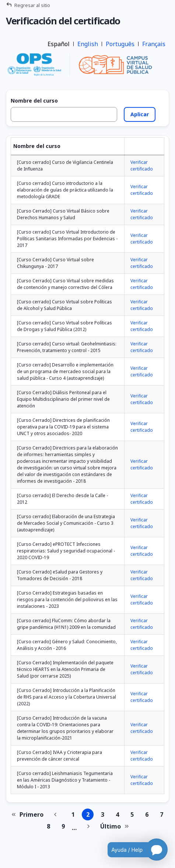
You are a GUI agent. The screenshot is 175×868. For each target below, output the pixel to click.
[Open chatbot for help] (132, 850)
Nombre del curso (34, 101)
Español (59, 44)
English (88, 44)
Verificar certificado (142, 166)
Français (154, 44)
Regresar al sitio (32, 5)
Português (120, 44)
